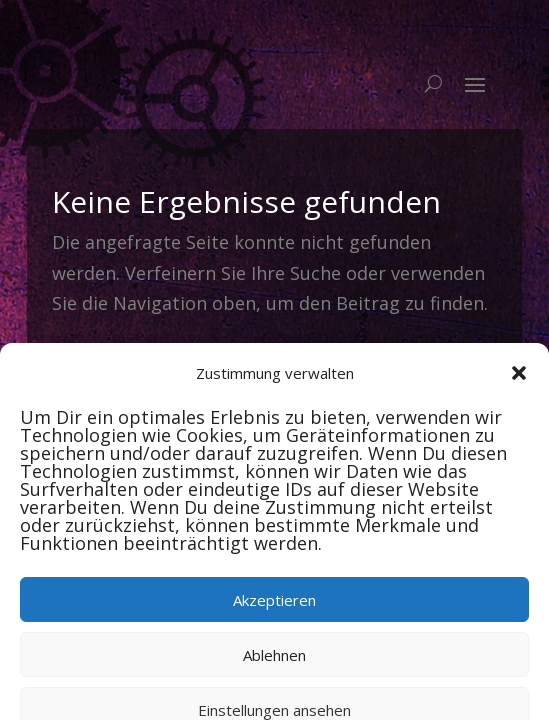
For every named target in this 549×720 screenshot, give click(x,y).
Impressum (347, 392)
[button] (519, 425)
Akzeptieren (274, 652)
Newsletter (103, 392)
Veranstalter (225, 392)
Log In (443, 392)
